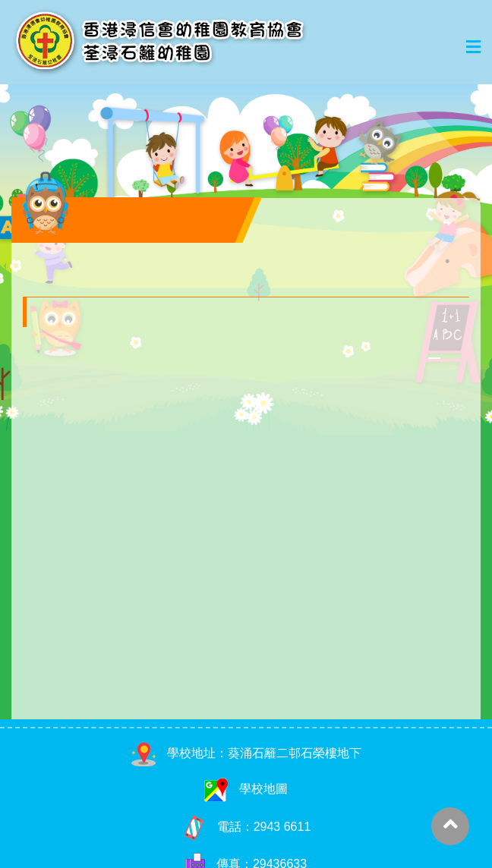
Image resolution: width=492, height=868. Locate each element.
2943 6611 (282, 826)
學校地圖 (246, 789)
